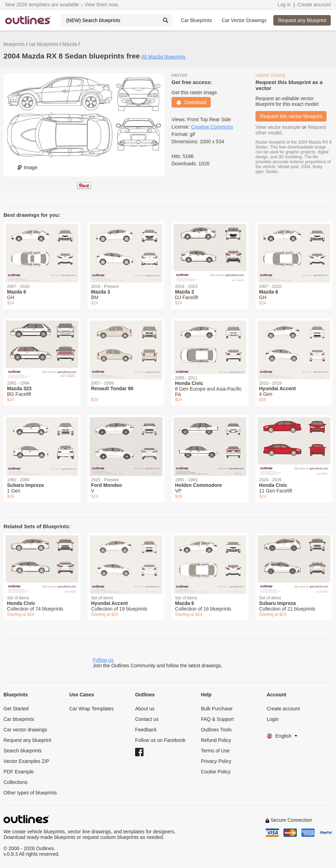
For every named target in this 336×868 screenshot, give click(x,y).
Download (191, 102)
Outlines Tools (216, 730)
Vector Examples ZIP (26, 761)
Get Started (16, 709)
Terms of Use (215, 751)
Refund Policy (216, 740)
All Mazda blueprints (163, 57)
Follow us (103, 660)
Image (27, 167)
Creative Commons (212, 127)
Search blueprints (23, 751)
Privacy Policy (216, 761)
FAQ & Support (217, 719)
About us (145, 709)
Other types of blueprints (30, 793)
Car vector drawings (25, 730)
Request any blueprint (27, 740)
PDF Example (19, 772)
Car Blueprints (197, 20)
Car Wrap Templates (92, 709)
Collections (15, 782)
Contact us (147, 719)
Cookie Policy (216, 772)
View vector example (278, 127)
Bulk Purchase (217, 709)
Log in (284, 5)
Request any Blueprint (302, 20)
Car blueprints (19, 719)
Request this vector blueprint (291, 116)
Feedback (146, 730)
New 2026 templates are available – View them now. (62, 5)
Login (273, 719)
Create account (314, 5)
